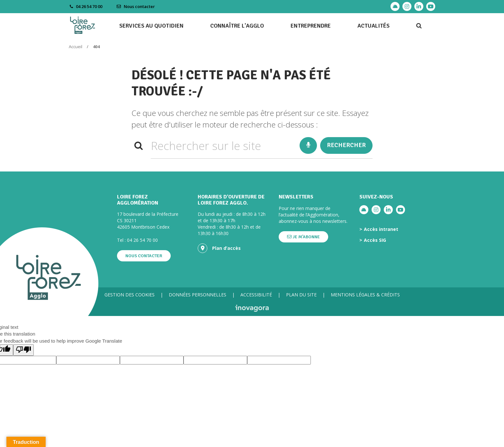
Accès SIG (375, 240)
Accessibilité (256, 295)
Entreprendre (311, 26)
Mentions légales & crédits (365, 295)
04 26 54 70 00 (142, 240)
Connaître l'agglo (237, 26)
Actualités (373, 26)
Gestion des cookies (130, 295)
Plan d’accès (219, 248)
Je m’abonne (303, 237)
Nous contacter (136, 6)
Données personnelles (198, 295)
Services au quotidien (151, 26)
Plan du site (301, 295)
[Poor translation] (23, 350)
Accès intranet (381, 229)
